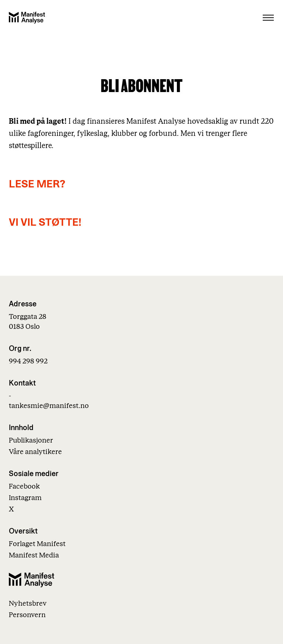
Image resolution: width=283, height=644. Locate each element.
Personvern (27, 615)
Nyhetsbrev (28, 604)
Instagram (25, 498)
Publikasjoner (31, 441)
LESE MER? (37, 184)
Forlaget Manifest (37, 544)
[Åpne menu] (268, 18)
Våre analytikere (35, 452)
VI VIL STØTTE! (45, 223)
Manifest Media (34, 555)
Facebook (24, 487)
